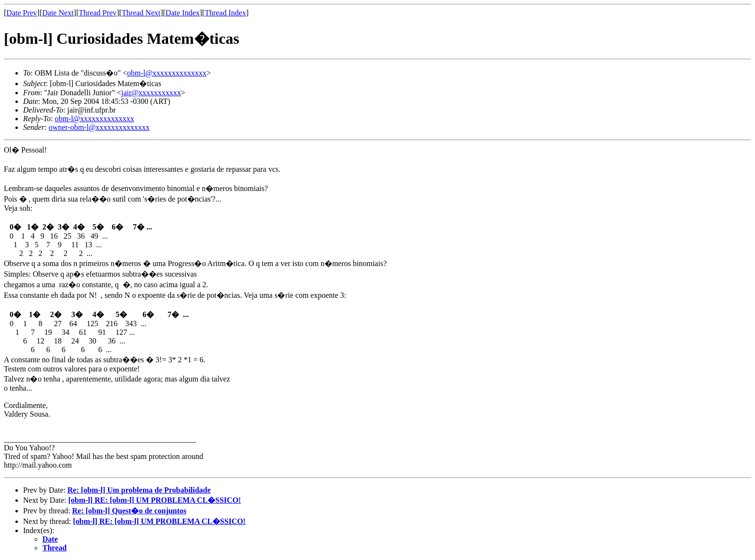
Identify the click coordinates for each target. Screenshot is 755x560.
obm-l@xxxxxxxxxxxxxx (167, 73)
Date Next (58, 13)
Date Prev (22, 13)
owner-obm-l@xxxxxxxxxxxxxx (99, 127)
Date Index (183, 13)
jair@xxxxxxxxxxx (151, 93)
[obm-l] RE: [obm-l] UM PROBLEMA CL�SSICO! (155, 500)
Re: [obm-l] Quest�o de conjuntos (129, 511)
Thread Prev (98, 13)
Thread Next (141, 13)
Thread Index (225, 13)
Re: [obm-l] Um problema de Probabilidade (139, 490)
